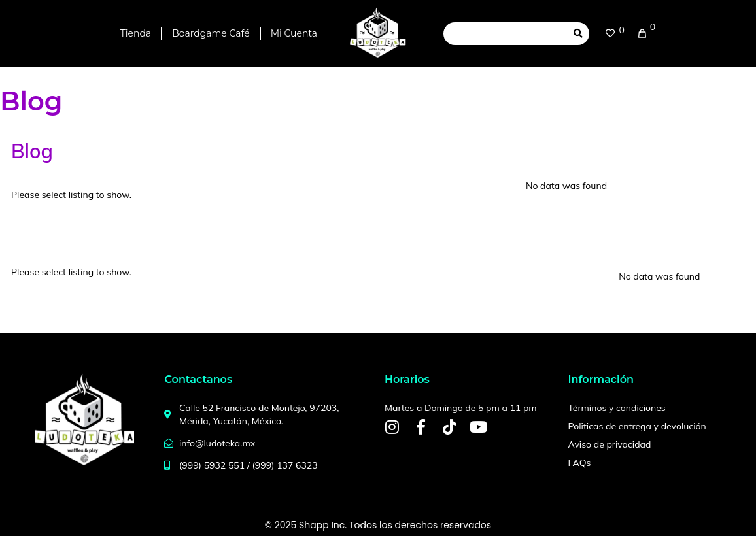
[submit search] (578, 33)
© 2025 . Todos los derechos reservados (378, 525)
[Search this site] (505, 34)
